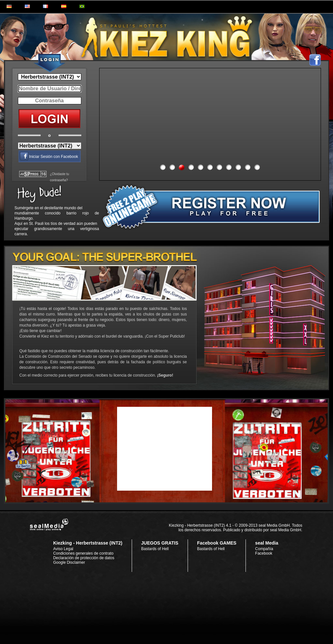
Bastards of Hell (155, 549)
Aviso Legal (63, 549)
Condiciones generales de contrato (83, 553)
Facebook (264, 553)
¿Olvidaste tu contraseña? (60, 177)
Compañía (264, 549)
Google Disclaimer (69, 562)
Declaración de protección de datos (84, 558)
